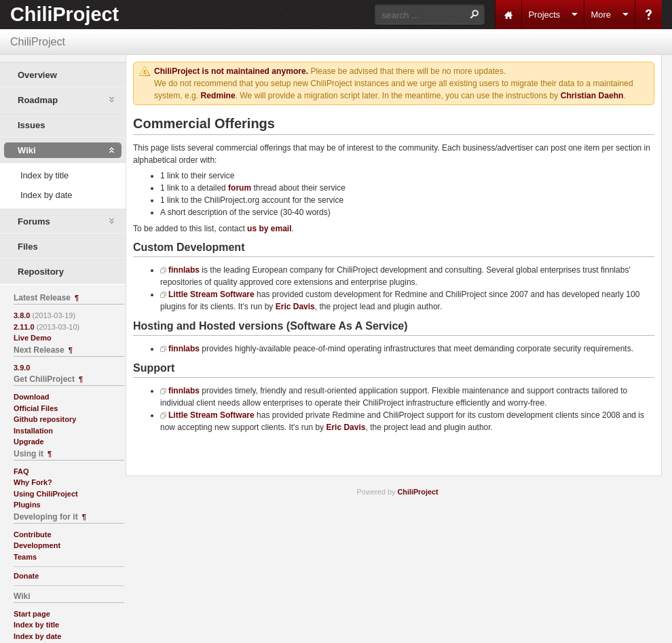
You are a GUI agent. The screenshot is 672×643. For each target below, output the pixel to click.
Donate (26, 576)
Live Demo (33, 338)
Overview (37, 75)
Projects (544, 15)
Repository (41, 272)
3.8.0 (22, 315)
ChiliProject (64, 14)
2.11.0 (24, 327)
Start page (32, 614)
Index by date (46, 195)
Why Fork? (33, 482)
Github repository (45, 419)
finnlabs (184, 270)
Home (508, 15)
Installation (33, 431)
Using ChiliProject (46, 494)
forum (240, 188)
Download (32, 397)
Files (28, 247)
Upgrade (29, 442)
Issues (31, 125)
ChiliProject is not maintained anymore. (231, 71)
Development (37, 545)
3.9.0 (22, 368)
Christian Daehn (592, 96)
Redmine (218, 96)
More (601, 15)
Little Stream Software (211, 294)
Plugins (27, 505)
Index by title (44, 175)
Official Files (36, 408)
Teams (25, 557)
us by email (269, 229)
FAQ (21, 471)
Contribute (33, 534)
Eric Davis (295, 307)
